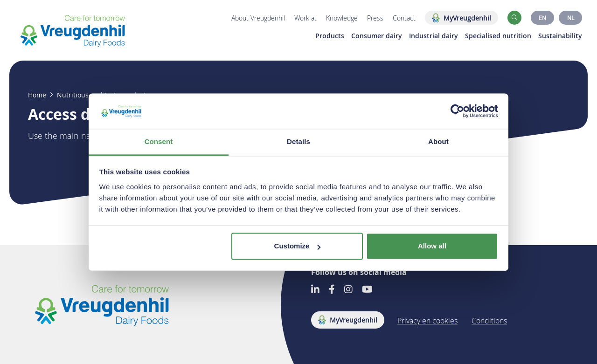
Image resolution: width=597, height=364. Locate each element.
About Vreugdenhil (258, 18)
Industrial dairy (434, 36)
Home (37, 95)
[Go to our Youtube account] (367, 290)
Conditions (489, 321)
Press (375, 18)
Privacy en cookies (427, 321)
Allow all (432, 246)
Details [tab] (298, 142)
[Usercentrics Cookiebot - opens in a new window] (457, 111)
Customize (298, 246)
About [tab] (438, 142)
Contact (404, 18)
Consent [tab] (159, 142)
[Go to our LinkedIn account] (315, 290)
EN (542, 18)
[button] (514, 18)
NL (571, 18)
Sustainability (560, 36)
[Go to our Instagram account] (348, 290)
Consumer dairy (377, 36)
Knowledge (342, 18)
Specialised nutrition (498, 36)
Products (330, 36)
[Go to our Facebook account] (332, 290)
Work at (305, 18)
